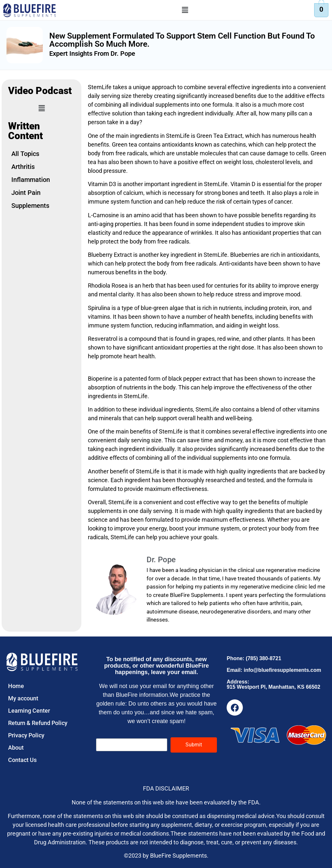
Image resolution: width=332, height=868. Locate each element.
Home (16, 686)
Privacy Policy (26, 735)
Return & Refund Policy (38, 723)
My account (23, 698)
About (16, 748)
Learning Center (29, 711)
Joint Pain (26, 193)
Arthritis (23, 167)
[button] (185, 10)
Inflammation (31, 180)
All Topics (25, 154)
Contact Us (22, 760)
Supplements (30, 206)
